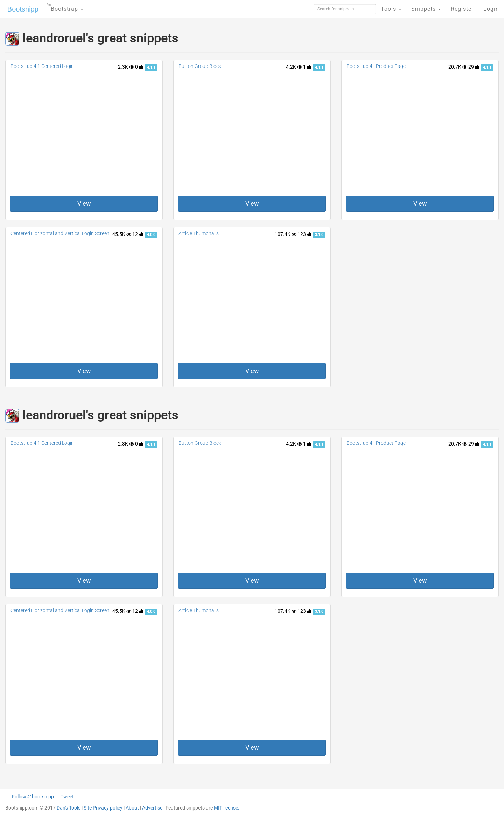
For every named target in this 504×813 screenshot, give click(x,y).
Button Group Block (200, 66)
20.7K (458, 67)
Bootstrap (65, 7)
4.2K (294, 67)
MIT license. (227, 808)
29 (474, 67)
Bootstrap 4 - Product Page (376, 66)
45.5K (122, 234)
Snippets (426, 9)
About (132, 808)
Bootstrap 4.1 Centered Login (42, 66)
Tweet (67, 797)
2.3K (126, 67)
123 (304, 234)
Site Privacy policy (103, 808)
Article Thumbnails (199, 233)
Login (491, 9)
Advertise (152, 808)
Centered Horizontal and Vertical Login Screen (60, 233)
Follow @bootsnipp (33, 797)
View (84, 204)
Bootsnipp (23, 9)
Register (462, 9)
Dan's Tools (69, 808)
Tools (391, 9)
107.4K (286, 234)
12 (138, 234)
